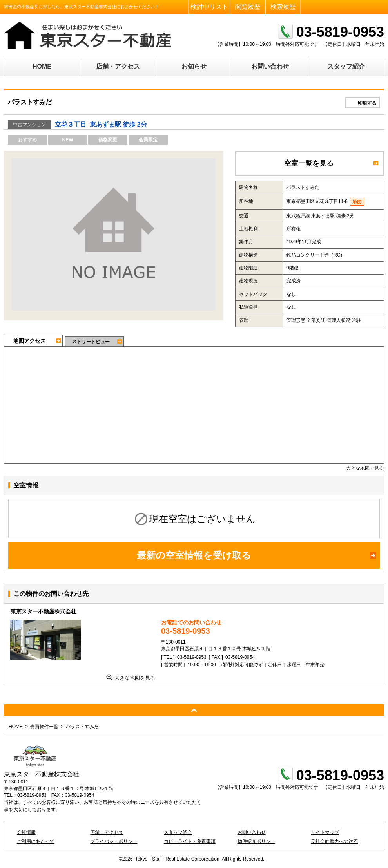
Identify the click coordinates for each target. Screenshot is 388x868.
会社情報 (26, 832)
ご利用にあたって (36, 841)
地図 (357, 202)
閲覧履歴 (248, 7)
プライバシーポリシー (114, 841)
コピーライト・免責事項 (190, 841)
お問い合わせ (270, 66)
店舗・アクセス (118, 66)
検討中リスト (209, 7)
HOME (42, 66)
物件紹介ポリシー (256, 841)
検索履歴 (283, 7)
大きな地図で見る (365, 468)
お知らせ (194, 66)
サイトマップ (325, 832)
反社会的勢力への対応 (334, 841)
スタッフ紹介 (346, 66)
